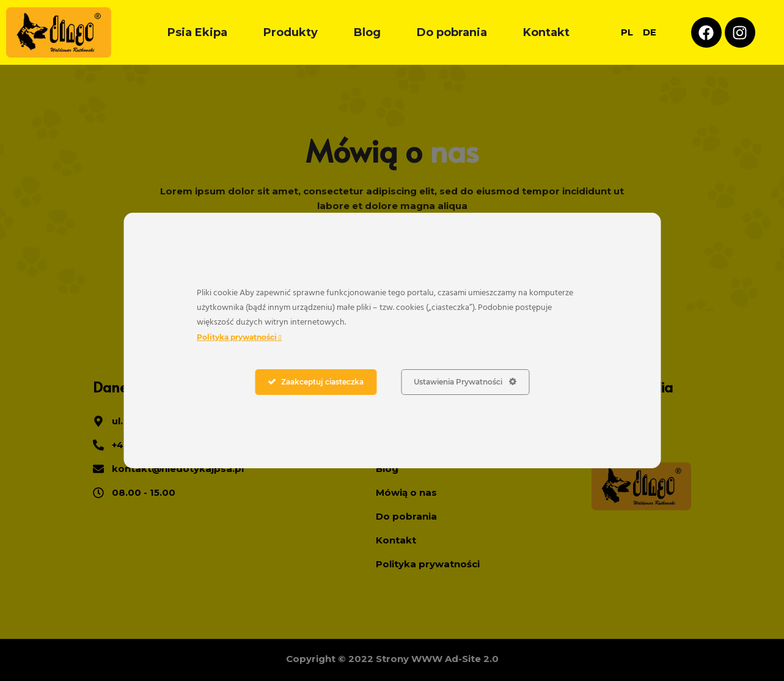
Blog (367, 32)
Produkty (291, 32)
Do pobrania (452, 32)
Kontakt (546, 32)
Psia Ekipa (197, 32)
